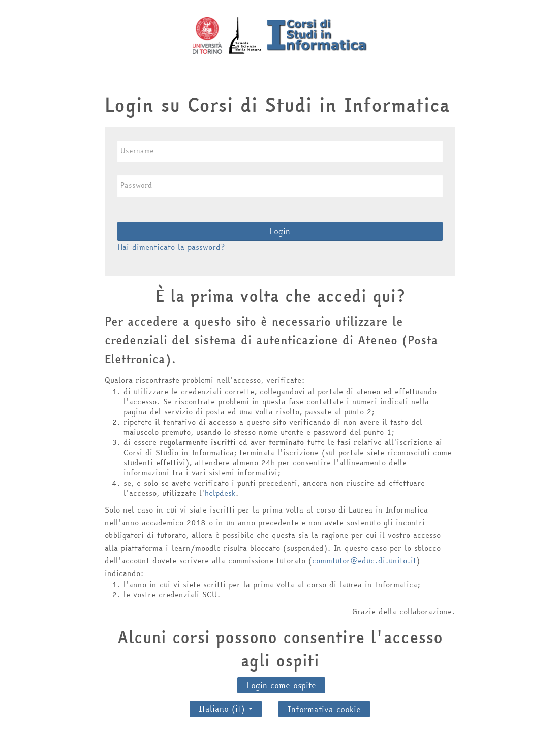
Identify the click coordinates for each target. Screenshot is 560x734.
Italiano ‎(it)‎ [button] (226, 706)
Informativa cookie (324, 709)
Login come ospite (281, 685)
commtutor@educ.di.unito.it (364, 561)
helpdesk (220, 493)
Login (280, 231)
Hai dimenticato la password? (171, 247)
